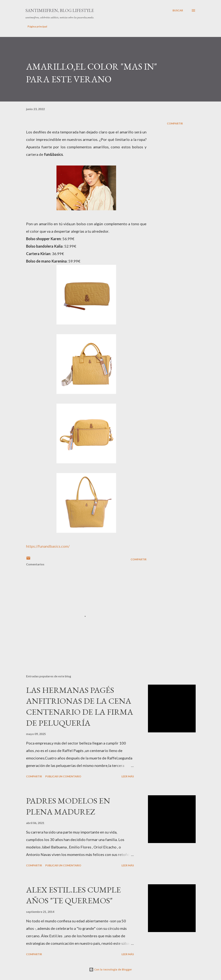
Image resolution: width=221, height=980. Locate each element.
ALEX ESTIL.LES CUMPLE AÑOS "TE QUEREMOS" (74, 895)
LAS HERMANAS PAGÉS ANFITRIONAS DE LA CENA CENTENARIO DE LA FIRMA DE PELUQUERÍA (80, 706)
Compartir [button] (175, 123)
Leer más (128, 776)
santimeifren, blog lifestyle (60, 10)
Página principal (37, 26)
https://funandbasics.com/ (48, 546)
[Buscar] (178, 10)
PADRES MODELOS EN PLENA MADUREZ (68, 806)
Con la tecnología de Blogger (110, 969)
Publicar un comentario (63, 776)
